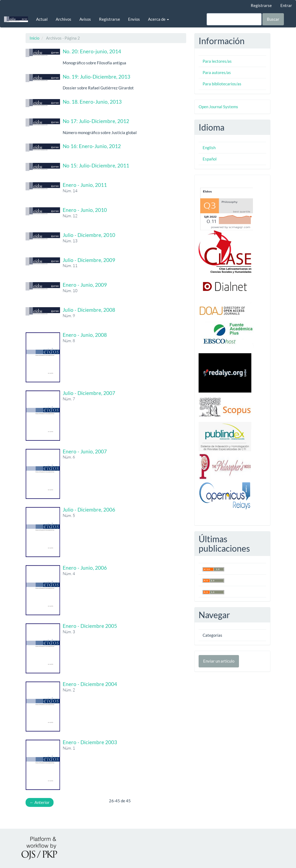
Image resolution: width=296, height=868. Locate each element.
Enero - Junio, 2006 (85, 568)
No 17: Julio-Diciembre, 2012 (96, 121)
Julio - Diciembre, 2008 (89, 310)
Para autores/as (217, 72)
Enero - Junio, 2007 (85, 451)
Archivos (64, 19)
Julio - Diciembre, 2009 (89, 260)
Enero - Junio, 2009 (85, 285)
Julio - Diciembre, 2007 (89, 393)
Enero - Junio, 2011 (85, 185)
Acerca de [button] (158, 19)
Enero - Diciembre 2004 (90, 684)
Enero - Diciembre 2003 (90, 742)
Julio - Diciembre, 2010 (89, 235)
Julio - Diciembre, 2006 (89, 510)
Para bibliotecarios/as (222, 84)
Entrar (286, 5)
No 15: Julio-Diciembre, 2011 (96, 165)
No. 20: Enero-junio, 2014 (92, 51)
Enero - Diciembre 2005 (90, 626)
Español (210, 159)
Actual (42, 19)
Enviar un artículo (219, 661)
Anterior (40, 802)
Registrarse (261, 5)
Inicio (34, 38)
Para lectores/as (217, 61)
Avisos (85, 19)
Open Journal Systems (218, 107)
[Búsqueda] (234, 19)
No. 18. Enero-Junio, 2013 (92, 102)
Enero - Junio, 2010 (85, 210)
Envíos (134, 19)
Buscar (273, 19)
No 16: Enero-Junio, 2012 (92, 146)
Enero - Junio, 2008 (85, 335)
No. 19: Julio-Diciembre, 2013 (96, 77)
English (209, 148)
